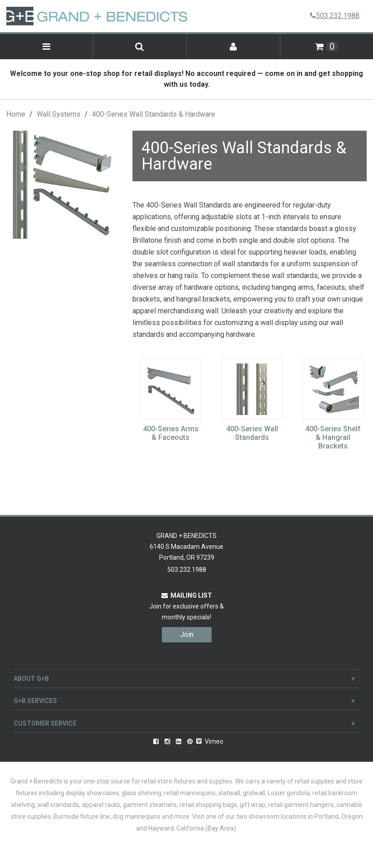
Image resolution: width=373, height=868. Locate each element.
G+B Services (184, 701)
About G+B (184, 679)
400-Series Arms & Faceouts (171, 433)
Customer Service (184, 723)
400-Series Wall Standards (252, 433)
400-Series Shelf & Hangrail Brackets (333, 437)
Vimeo (210, 741)
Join (187, 634)
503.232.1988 (335, 16)
